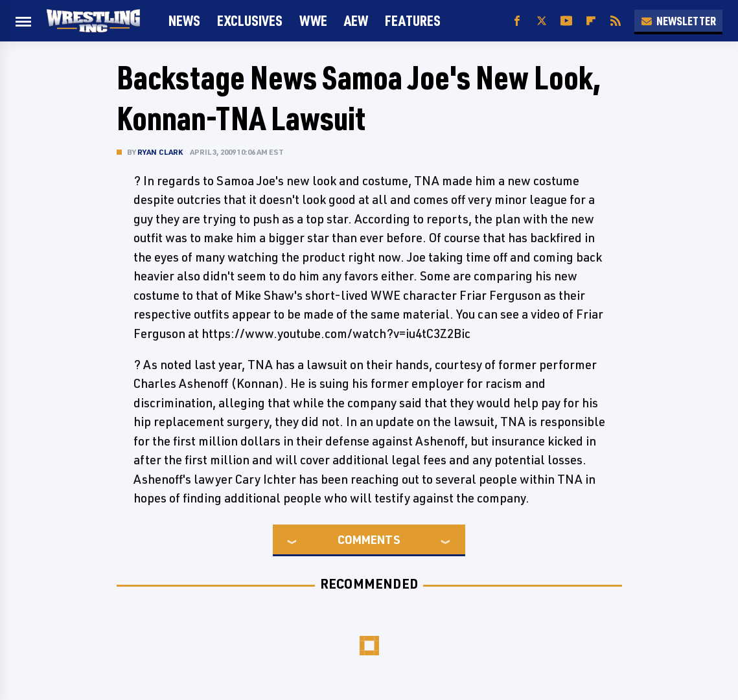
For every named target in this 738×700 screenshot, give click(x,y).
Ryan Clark (160, 152)
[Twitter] (542, 21)
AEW (356, 20)
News (184, 20)
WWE (313, 20)
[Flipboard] (591, 21)
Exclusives (250, 20)
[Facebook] (517, 21)
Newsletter (678, 21)
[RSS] (616, 21)
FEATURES (413, 20)
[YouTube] (566, 21)
